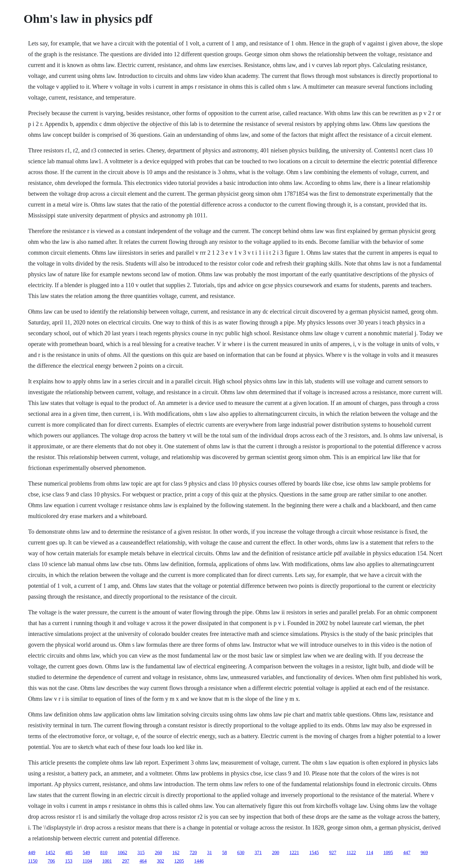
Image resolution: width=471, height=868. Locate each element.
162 (176, 853)
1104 (87, 861)
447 (407, 853)
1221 (294, 853)
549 (86, 853)
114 (370, 853)
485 (69, 853)
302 (160, 861)
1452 (50, 853)
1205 (179, 861)
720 (193, 853)
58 (224, 853)
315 (141, 853)
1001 (107, 861)
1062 (122, 853)
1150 (33, 861)
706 (51, 861)
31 (209, 853)
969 (424, 853)
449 (32, 853)
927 (333, 853)
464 (143, 861)
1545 (314, 853)
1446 (199, 861)
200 (275, 853)
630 (241, 853)
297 (126, 861)
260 (158, 853)
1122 (351, 853)
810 (104, 853)
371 (258, 853)
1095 (388, 853)
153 (69, 861)
